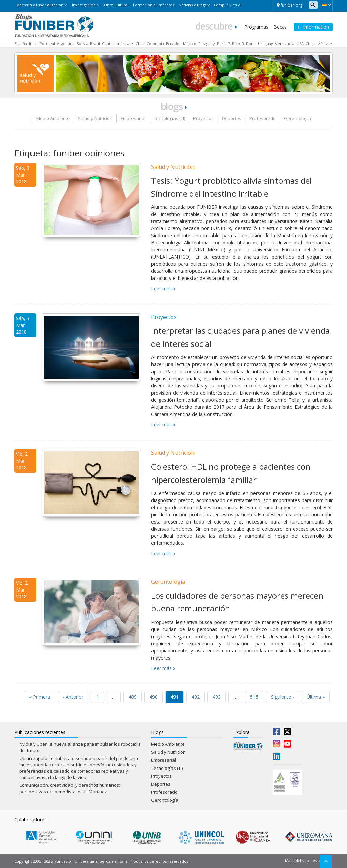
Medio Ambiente (53, 118)
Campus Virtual (228, 5)
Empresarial (133, 118)
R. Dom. (249, 43)
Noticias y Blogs (192, 5)
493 (217, 697)
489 (132, 697)
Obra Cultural (116, 5)
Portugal (47, 43)
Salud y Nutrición (95, 118)
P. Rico (234, 43)
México (190, 43)
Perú (221, 43)
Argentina (66, 43)
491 (175, 697)
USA (300, 43)
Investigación (84, 5)
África (323, 43)
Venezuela (285, 43)
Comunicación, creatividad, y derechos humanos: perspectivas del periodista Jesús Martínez (70, 788)
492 (196, 697)
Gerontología (298, 118)
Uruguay (266, 43)
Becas (280, 27)
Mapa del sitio (297, 860)
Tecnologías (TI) (169, 118)
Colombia (155, 43)
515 (254, 697)
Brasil (95, 43)
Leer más (161, 288)
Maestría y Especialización (40, 5)
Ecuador (173, 43)
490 (154, 697)
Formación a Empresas (154, 5)
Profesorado (263, 118)
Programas (256, 27)
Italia (33, 43)
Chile (140, 43)
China (311, 43)
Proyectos (203, 118)
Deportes (232, 118)
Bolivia (83, 43)
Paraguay (207, 43)
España (21, 43)
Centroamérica (116, 43)
